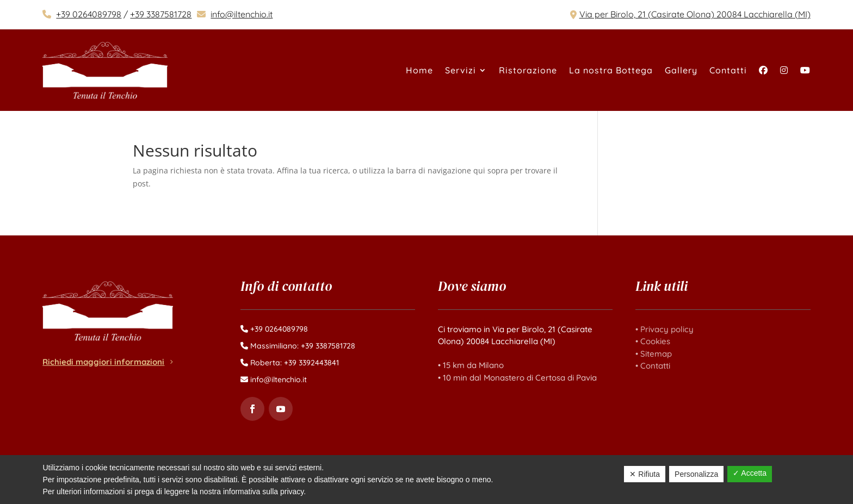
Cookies (655, 341)
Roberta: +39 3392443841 (295, 363)
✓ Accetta (750, 473)
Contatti (728, 70)
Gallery (681, 70)
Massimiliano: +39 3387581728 (303, 346)
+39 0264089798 (89, 14)
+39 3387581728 (161, 14)
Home (419, 70)
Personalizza (696, 474)
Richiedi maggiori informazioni (103, 362)
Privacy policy (667, 329)
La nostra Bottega (611, 70)
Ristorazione (528, 70)
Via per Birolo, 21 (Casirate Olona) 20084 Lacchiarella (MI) (695, 14)
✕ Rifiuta (645, 474)
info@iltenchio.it (242, 14)
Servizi (461, 70)
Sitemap (656, 354)
